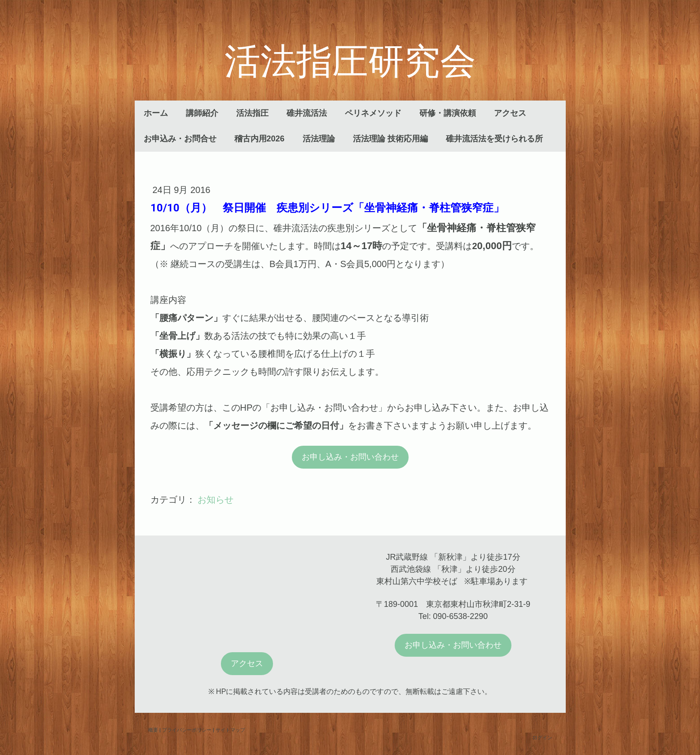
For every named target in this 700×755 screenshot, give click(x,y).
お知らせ (216, 500)
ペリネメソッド (373, 113)
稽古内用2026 (260, 139)
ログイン (542, 737)
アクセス (510, 113)
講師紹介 (202, 113)
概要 (153, 730)
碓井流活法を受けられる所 (494, 139)
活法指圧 (252, 113)
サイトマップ (230, 730)
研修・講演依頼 (448, 113)
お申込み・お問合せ (180, 139)
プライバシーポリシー (187, 730)
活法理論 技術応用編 (390, 139)
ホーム (156, 113)
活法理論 (319, 139)
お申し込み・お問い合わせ (350, 457)
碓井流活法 (307, 113)
